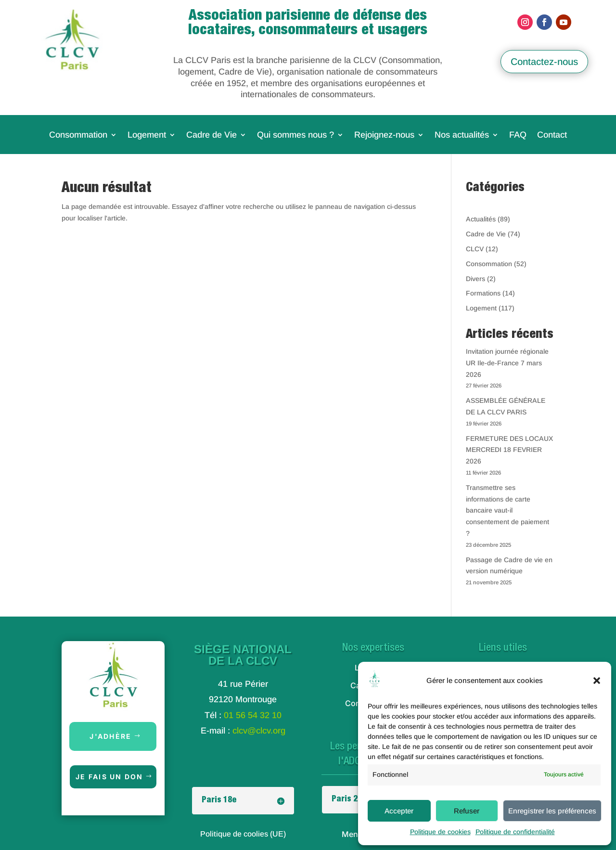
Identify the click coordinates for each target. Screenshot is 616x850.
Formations (483, 293)
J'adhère (110, 736)
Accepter (399, 811)
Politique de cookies (440, 832)
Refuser (467, 811)
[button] (597, 681)
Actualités (481, 219)
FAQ (518, 135)
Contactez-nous (544, 62)
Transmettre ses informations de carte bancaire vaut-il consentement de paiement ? (507, 510)
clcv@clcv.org (259, 731)
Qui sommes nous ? (295, 135)
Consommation (78, 135)
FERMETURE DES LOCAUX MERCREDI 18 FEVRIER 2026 (509, 450)
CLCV (475, 249)
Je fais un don (109, 777)
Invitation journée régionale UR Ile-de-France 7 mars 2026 (507, 363)
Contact (552, 135)
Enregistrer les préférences (552, 811)
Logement (147, 135)
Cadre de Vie (212, 135)
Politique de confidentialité (515, 832)
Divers (475, 279)
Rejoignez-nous (384, 135)
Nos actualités (462, 135)
